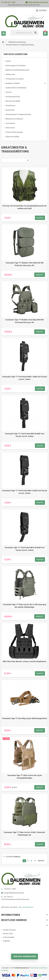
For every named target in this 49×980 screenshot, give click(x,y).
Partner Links (8, 934)
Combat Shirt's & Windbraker (16, 88)
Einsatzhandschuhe (13, 97)
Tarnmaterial (10, 123)
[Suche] (24, 33)
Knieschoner (10, 128)
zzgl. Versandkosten (26, 907)
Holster (8, 61)
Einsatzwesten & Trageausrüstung (18, 114)
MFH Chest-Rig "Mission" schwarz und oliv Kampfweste (24, 661)
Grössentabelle (9, 937)
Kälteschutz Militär (12, 137)
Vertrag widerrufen (25, 956)
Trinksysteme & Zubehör (15, 79)
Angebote (7, 941)
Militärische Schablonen (14, 119)
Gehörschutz (10, 74)
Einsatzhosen (10, 105)
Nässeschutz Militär (13, 101)
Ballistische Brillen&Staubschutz (17, 70)
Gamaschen (10, 110)
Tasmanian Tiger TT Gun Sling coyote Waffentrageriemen (24, 718)
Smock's (9, 92)
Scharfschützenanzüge (14, 132)
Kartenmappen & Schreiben (16, 66)
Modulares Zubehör (13, 83)
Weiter (42, 861)
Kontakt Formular (9, 930)
